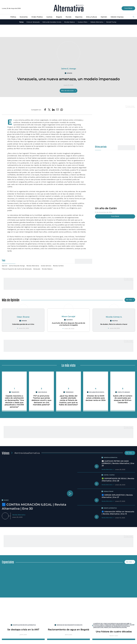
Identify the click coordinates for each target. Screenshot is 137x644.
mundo (6, 500)
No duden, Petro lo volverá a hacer (114, 324)
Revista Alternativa (33, 266)
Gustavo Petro (83, 22)
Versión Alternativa (110, 458)
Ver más (130, 300)
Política (13, 17)
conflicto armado (124, 392)
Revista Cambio (58, 266)
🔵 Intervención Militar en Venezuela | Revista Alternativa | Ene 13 (118, 513)
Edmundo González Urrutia (52, 22)
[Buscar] (134, 17)
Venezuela (37, 269)
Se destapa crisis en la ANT (23, 629)
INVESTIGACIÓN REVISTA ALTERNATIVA (24, 625)
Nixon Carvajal (68, 316)
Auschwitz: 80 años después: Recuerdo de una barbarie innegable (68, 324)
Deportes (79, 17)
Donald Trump (111, 22)
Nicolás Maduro (70, 22)
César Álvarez (23, 317)
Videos (6, 453)
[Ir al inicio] (69, 8)
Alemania (70, 320)
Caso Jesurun (42, 392)
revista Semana (46, 266)
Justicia (49, 17)
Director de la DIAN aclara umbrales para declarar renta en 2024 (96, 398)
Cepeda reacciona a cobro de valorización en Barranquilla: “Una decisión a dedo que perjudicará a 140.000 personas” (14, 401)
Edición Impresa (117, 17)
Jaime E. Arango (69, 69)
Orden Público (37, 17)
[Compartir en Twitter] (49, 110)
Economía (24, 17)
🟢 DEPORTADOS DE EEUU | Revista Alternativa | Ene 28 (118, 480)
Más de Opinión (11, 300)
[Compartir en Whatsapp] (62, 110)
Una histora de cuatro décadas (114, 631)
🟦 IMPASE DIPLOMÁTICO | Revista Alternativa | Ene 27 (117, 496)
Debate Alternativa (97, 22)
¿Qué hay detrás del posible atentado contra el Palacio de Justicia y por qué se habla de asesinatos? (68, 400)
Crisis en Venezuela (33, 22)
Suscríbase (128, 8)
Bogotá (59, 17)
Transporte (15, 392)
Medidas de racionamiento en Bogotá (70, 625)
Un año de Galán (106, 208)
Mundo (68, 17)
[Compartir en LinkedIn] (53, 110)
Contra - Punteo (109, 475)
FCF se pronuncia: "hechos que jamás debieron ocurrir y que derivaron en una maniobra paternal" (41, 400)
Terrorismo (70, 392)
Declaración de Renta (97, 392)
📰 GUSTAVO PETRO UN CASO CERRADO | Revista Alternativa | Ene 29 (118, 463)
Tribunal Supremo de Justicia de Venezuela (17, 269)
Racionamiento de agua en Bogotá (68, 629)
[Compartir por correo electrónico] (58, 110)
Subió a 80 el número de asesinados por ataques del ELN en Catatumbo (123, 399)
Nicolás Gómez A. (114, 317)
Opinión (104, 17)
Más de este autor (69, 91)
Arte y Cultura (92, 17)
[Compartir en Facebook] (45, 110)
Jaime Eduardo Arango (17, 266)
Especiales (8, 562)
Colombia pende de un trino (23, 324)
